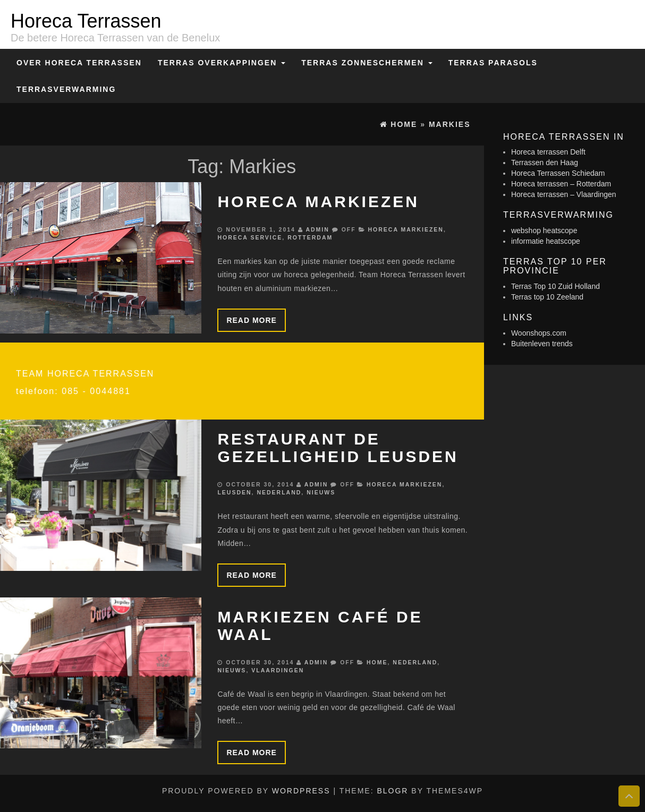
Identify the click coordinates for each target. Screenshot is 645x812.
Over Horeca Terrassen (79, 63)
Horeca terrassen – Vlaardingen (564, 194)
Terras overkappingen (222, 63)
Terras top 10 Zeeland (547, 297)
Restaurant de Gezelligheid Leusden (338, 448)
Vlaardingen (278, 670)
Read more (252, 320)
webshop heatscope (544, 230)
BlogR (392, 791)
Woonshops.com (539, 333)
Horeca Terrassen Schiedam (558, 173)
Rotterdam (310, 237)
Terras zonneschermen (367, 63)
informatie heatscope (546, 241)
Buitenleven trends (542, 344)
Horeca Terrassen (86, 21)
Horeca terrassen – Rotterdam (561, 184)
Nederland (279, 492)
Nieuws (321, 492)
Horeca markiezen (318, 202)
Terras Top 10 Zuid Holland (555, 286)
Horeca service (250, 237)
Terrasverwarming (66, 89)
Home (377, 662)
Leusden (234, 492)
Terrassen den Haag (545, 163)
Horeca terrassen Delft (548, 152)
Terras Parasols (493, 63)
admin (317, 229)
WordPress (301, 791)
